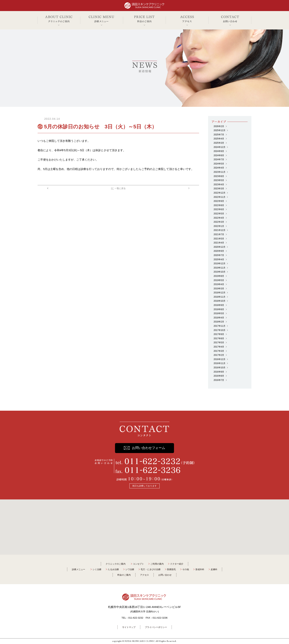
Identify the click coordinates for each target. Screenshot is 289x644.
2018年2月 (219, 322)
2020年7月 (219, 255)
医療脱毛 (171, 569)
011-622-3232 (136, 618)
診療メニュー (79, 569)
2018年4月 (219, 318)
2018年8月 (219, 309)
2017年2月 (219, 355)
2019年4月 (219, 284)
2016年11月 (220, 363)
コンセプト (138, 564)
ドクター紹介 (177, 564)
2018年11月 (220, 297)
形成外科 (200, 569)
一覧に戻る (120, 188)
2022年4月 (219, 218)
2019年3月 (219, 289)
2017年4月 (219, 347)
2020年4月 (219, 259)
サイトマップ (129, 627)
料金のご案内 (124, 575)
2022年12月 (220, 193)
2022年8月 (219, 205)
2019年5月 (219, 280)
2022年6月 (219, 209)
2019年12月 (220, 264)
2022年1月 (219, 226)
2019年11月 (220, 268)
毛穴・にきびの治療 (151, 569)
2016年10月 (220, 368)
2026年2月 (219, 126)
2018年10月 (220, 301)
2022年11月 (220, 197)
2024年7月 (219, 159)
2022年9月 (219, 201)
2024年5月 (219, 164)
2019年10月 (220, 272)
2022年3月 (219, 222)
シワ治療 (130, 569)
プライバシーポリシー (156, 627)
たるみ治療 (113, 569)
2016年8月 (219, 376)
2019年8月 (219, 276)
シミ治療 (97, 569)
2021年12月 (220, 230)
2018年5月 (219, 313)
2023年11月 (220, 172)
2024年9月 (219, 151)
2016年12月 (220, 359)
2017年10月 (220, 330)
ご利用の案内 (157, 564)
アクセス (144, 575)
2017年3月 (219, 351)
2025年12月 (220, 130)
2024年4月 (219, 168)
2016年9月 (219, 372)
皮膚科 (214, 569)
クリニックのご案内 (116, 564)
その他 (186, 569)
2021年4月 (219, 243)
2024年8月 (219, 155)
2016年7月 (219, 380)
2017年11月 (220, 326)
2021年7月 (219, 234)
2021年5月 (219, 239)
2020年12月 (220, 247)
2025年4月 (219, 139)
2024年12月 (220, 147)
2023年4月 (219, 185)
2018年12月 (220, 293)
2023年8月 (219, 176)
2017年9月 (219, 334)
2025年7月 (219, 135)
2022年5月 (219, 214)
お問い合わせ (165, 575)
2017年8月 (219, 338)
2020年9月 (219, 251)
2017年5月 (219, 343)
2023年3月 (219, 189)
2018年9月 (219, 305)
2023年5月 (219, 180)
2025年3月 (219, 143)
